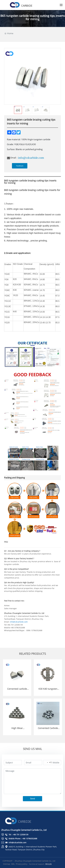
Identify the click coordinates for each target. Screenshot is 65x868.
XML (13, 864)
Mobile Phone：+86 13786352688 (21, 839)
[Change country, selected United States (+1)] (48, 763)
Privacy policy (22, 864)
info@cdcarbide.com (31, 158)
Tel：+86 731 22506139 (17, 835)
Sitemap (7, 864)
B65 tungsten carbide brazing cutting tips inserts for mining (33, 17)
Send (32, 799)
